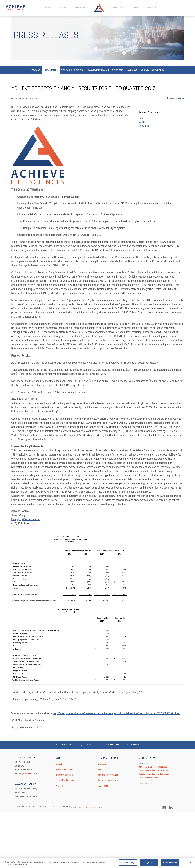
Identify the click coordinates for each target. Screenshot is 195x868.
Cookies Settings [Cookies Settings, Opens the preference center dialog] (128, 863)
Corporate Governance (152, 80)
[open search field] (187, 8)
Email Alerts (65, 801)
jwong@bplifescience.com (27, 568)
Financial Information (98, 80)
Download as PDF (175, 109)
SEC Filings (132, 80)
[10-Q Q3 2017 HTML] (160, 130)
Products (80, 8)
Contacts (87, 801)
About (63, 8)
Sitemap (133, 801)
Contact (152, 8)
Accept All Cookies (170, 863)
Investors (118, 8)
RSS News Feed (110, 801)
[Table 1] (97, 658)
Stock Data (118, 80)
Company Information (72, 80)
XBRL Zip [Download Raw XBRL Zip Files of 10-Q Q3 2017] (144, 136)
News (135, 8)
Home (47, 8)
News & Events (51, 80)
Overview (36, 80)
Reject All (149, 863)
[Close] (190, 863)
